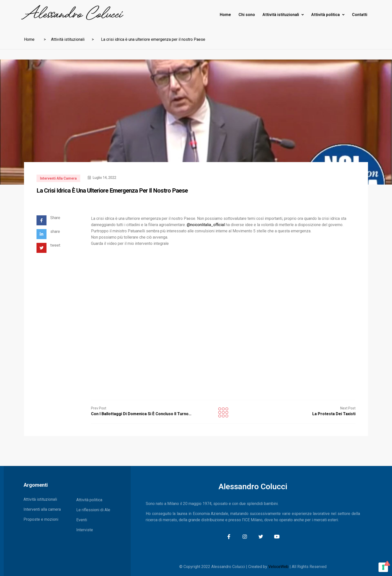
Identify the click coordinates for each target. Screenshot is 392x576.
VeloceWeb (278, 567)
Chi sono (247, 15)
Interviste (85, 530)
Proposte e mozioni (41, 519)
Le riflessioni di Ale (93, 510)
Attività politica (328, 15)
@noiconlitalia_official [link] (206, 225)
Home (225, 15)
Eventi (82, 520)
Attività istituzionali (283, 15)
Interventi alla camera (58, 178)
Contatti (360, 15)
